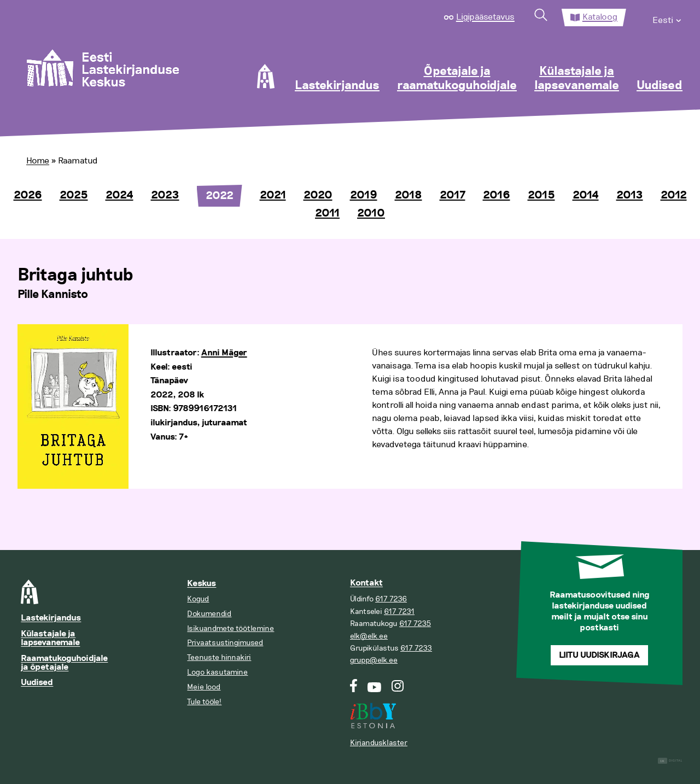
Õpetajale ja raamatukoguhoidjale (457, 79)
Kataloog (600, 17)
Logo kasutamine (217, 672)
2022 (220, 196)
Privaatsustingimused (225, 643)
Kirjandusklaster (379, 743)
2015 (541, 195)
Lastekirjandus (337, 86)
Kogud (198, 599)
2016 (497, 195)
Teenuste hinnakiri (219, 657)
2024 (119, 195)
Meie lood (204, 687)
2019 (364, 195)
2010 (371, 213)
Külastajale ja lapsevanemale (577, 79)
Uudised (660, 86)
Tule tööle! (204, 702)
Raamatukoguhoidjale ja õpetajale (64, 663)
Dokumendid (209, 614)
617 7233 (416, 648)
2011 (327, 213)
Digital (670, 761)
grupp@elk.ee (374, 660)
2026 (28, 195)
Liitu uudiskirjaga (599, 655)
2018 (409, 195)
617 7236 (391, 599)
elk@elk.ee (369, 636)
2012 (674, 195)
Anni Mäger (224, 353)
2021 (273, 195)
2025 (74, 195)
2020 (318, 195)
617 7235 (415, 624)
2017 (453, 195)
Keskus (202, 584)
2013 (630, 195)
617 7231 (399, 612)
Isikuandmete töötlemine (231, 628)
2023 (165, 195)
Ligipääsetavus (485, 17)
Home (38, 161)
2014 (586, 195)
